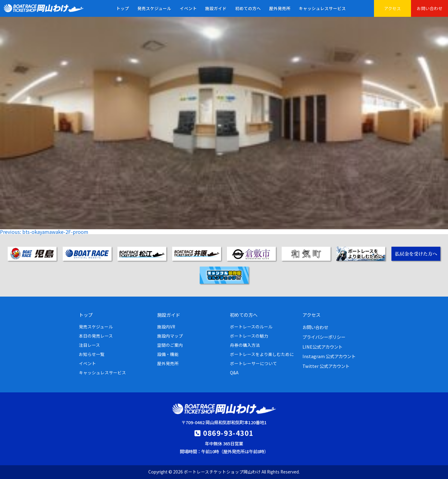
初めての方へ (248, 8)
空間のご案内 (170, 345)
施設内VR (166, 327)
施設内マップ (170, 336)
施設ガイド (216, 8)
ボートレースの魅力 (249, 336)
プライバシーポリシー (324, 337)
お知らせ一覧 (92, 354)
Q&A (234, 372)
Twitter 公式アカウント (326, 366)
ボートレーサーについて (254, 363)
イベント (188, 8)
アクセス (392, 8)
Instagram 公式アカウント (329, 356)
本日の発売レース (96, 336)
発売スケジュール (154, 8)
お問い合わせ (430, 8)
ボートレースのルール (251, 327)
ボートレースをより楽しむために (262, 354)
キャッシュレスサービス (322, 8)
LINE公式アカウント (322, 347)
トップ (123, 8)
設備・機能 (168, 354)
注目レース (89, 345)
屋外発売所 (280, 8)
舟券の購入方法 (245, 345)
